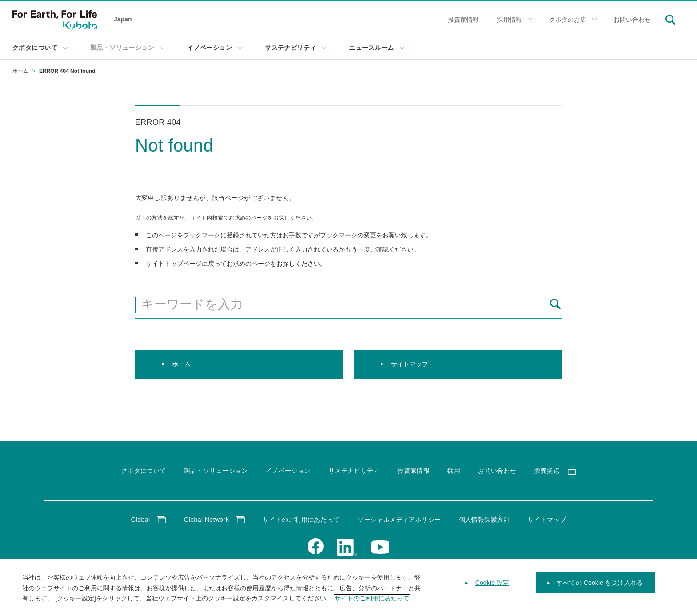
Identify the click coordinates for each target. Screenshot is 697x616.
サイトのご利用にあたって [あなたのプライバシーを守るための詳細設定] (372, 605)
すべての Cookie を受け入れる (600, 589)
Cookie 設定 (492, 589)
